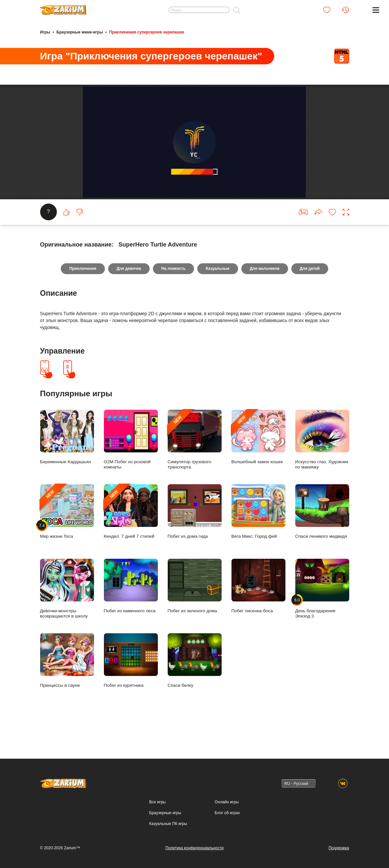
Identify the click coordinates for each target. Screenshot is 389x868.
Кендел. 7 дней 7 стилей (131, 532)
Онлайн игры (227, 802)
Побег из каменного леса (131, 607)
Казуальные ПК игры (168, 824)
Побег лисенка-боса (258, 607)
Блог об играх (227, 813)
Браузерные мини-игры (80, 32)
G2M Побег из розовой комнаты (131, 460)
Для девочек (129, 289)
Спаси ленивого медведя (322, 532)
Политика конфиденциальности (194, 848)
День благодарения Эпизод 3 (322, 609)
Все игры (158, 802)
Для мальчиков (265, 289)
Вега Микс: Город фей (258, 532)
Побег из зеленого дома (195, 607)
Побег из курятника (131, 681)
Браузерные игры (165, 813)
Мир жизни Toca (67, 532)
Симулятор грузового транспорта (195, 460)
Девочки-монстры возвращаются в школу (67, 609)
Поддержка (339, 848)
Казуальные (218, 289)
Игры (45, 32)
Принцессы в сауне (67, 681)
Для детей (310, 289)
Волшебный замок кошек (258, 457)
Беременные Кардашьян (67, 457)
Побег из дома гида (195, 532)
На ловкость (173, 289)
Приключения (82, 289)
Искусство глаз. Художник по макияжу (322, 460)
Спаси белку (195, 681)
